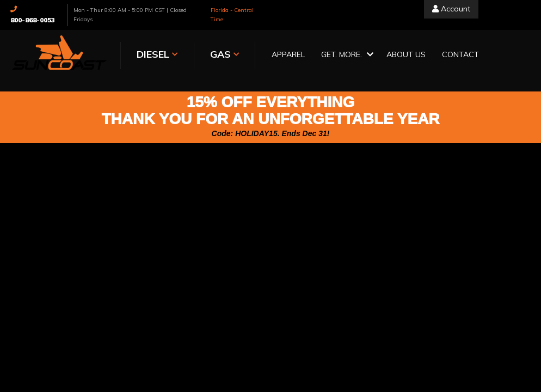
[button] (346, 55)
